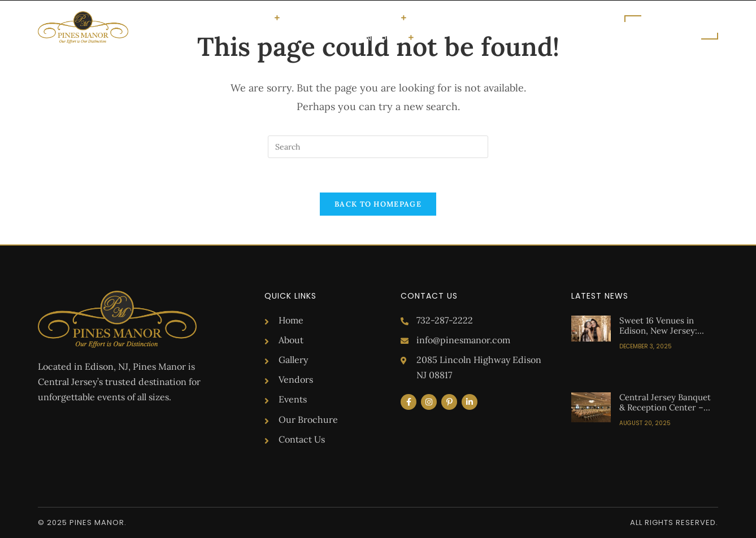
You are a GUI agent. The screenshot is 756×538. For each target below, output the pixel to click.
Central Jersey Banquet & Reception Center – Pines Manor (665, 407)
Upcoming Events (452, 18)
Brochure (548, 18)
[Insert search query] (378, 147)
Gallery (336, 18)
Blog (508, 18)
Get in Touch (379, 37)
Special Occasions (232, 18)
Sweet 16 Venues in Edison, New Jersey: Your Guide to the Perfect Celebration (658, 336)
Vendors (383, 18)
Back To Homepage (378, 204)
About (300, 18)
